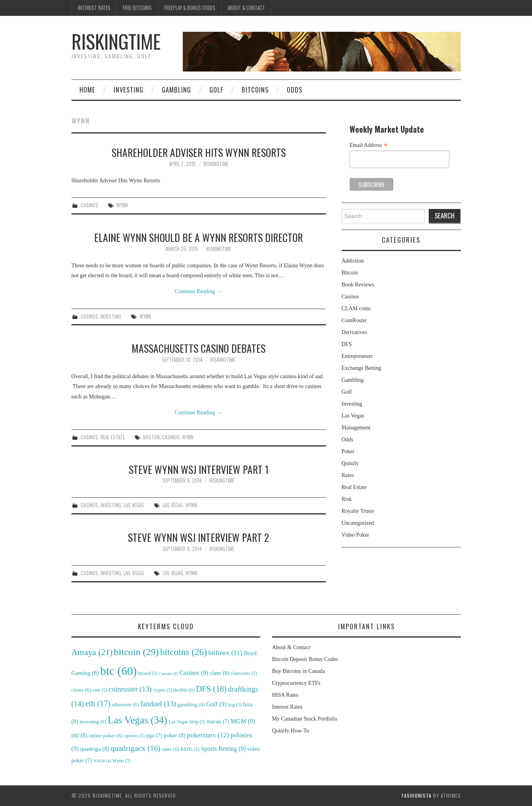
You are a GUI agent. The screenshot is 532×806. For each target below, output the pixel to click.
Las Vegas (134, 505)
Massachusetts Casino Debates (198, 348)
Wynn (122, 205)
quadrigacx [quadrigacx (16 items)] (135, 748)
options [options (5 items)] (134, 736)
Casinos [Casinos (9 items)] (193, 673)
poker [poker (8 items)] (175, 735)
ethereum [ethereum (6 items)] (126, 705)
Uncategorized (358, 523)
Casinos (89, 205)
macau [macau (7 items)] (218, 721)
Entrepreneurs (357, 356)
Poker (348, 451)
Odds (295, 90)
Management (356, 428)
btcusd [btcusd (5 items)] (148, 673)
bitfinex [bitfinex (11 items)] (225, 653)
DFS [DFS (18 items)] (211, 689)
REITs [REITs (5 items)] (190, 749)
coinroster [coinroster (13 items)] (130, 689)
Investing (129, 90)
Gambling (176, 90)
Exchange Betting (362, 368)
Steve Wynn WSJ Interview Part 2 (198, 537)
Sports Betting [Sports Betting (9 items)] (223, 749)
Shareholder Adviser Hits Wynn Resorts (199, 152)
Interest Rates (94, 8)
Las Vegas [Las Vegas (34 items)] (137, 720)
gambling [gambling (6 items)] (191, 705)
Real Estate (113, 437)
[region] (322, 52)
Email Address (369, 145)
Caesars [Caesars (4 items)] (168, 674)
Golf (216, 90)
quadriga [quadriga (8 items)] (94, 749)
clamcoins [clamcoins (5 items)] (244, 673)
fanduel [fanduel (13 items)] (158, 704)
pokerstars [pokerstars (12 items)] (208, 735)
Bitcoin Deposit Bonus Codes (305, 659)
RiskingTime (116, 41)
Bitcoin (350, 273)
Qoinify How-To (291, 731)
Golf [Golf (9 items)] (216, 704)
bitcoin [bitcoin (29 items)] (136, 652)
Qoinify (350, 463)
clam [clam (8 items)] (219, 673)
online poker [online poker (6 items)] (105, 735)
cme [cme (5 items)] (100, 690)
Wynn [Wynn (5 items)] (122, 761)
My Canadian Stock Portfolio (305, 719)
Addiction (353, 261)
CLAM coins (356, 308)
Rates (348, 475)
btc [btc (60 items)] (118, 671)
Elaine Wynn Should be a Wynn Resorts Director (198, 237)
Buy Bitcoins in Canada (299, 671)
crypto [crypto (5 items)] (163, 690)
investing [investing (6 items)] (93, 722)
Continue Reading (198, 291)
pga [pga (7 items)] (154, 735)
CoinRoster (354, 320)
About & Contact (246, 8)
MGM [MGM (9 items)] (243, 721)
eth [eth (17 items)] (98, 704)
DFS (347, 344)
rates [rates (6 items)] (170, 749)
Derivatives (355, 332)
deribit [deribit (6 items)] (184, 690)
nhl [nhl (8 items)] (79, 735)
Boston (151, 437)
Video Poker (356, 535)
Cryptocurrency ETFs (296, 683)
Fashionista (417, 795)
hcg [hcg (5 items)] (235, 705)
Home (87, 90)
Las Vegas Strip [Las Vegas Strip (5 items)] (187, 722)
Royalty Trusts (358, 511)
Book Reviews (358, 285)
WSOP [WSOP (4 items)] (102, 761)
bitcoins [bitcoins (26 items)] (184, 652)
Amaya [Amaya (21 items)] (92, 652)
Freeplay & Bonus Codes (190, 8)
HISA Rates (285, 695)
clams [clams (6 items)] (81, 690)
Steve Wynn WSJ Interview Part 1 (199, 469)
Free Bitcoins (137, 8)
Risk (347, 499)
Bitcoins (255, 90)
